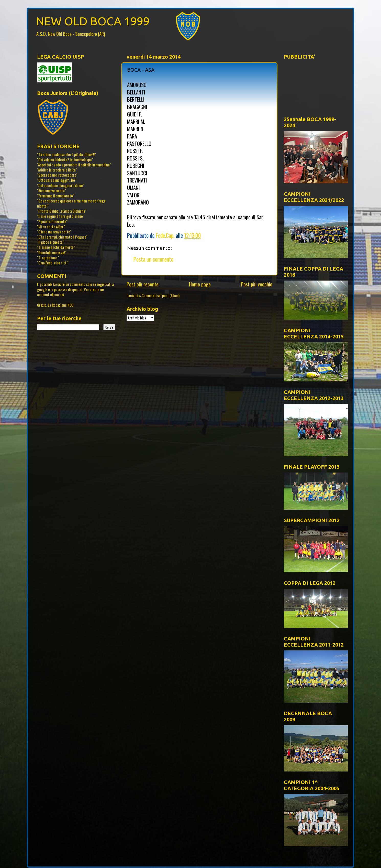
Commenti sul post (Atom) (161, 296)
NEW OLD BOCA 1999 (93, 21)
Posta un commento (153, 259)
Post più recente (143, 284)
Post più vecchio (257, 284)
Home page (200, 284)
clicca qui (57, 294)
